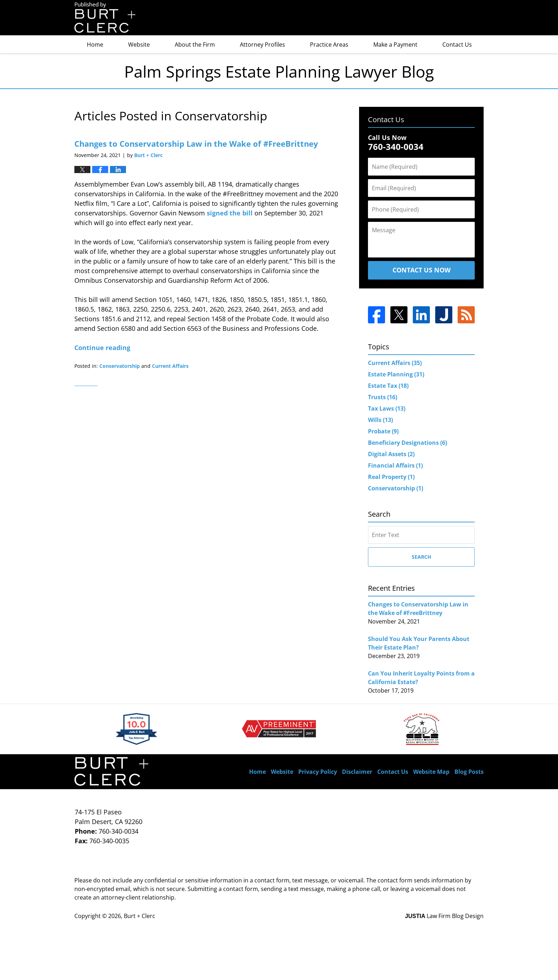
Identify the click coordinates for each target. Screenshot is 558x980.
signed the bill (230, 213)
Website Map (431, 772)
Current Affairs (170, 366)
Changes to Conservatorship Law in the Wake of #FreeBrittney (196, 144)
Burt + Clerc (139, 916)
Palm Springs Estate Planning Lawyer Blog (105, 18)
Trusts (383, 397)
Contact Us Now (422, 270)
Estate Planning (396, 374)
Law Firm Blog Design (444, 916)
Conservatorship (120, 366)
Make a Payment (395, 45)
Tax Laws (387, 408)
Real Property (391, 477)
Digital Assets (391, 454)
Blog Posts (469, 772)
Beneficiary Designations (407, 443)
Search (422, 557)
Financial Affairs (395, 465)
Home (95, 45)
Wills (380, 420)
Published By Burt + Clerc (446, 18)
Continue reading (102, 348)
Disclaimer (357, 772)
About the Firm (195, 45)
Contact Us (457, 45)
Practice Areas (329, 45)
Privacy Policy (318, 772)
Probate (383, 431)
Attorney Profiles (262, 45)
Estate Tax (388, 386)
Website (139, 45)
